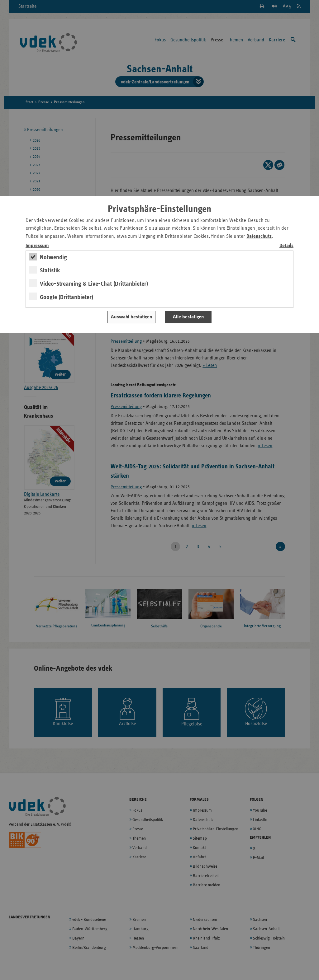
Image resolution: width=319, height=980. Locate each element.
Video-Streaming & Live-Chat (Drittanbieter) (94, 284)
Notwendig (53, 257)
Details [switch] (286, 246)
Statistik (50, 270)
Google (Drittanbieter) (67, 297)
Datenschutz (259, 236)
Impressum (37, 246)
